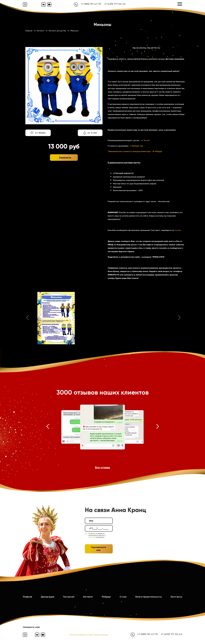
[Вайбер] (25, 4)
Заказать (65, 158)
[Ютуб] (49, 4)
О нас (123, 597)
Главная (28, 597)
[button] (48, 427)
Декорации (48, 597)
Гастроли (69, 597)
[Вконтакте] (44, 4)
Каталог (88, 597)
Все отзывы (102, 467)
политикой (92, 537)
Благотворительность (149, 597)
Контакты (176, 597)
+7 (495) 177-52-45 (115, 4)
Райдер (106, 597)
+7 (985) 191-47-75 (91, 4)
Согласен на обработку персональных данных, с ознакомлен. (97, 536)
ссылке (178, 230)
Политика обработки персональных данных (89, 635)
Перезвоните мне (99, 549)
